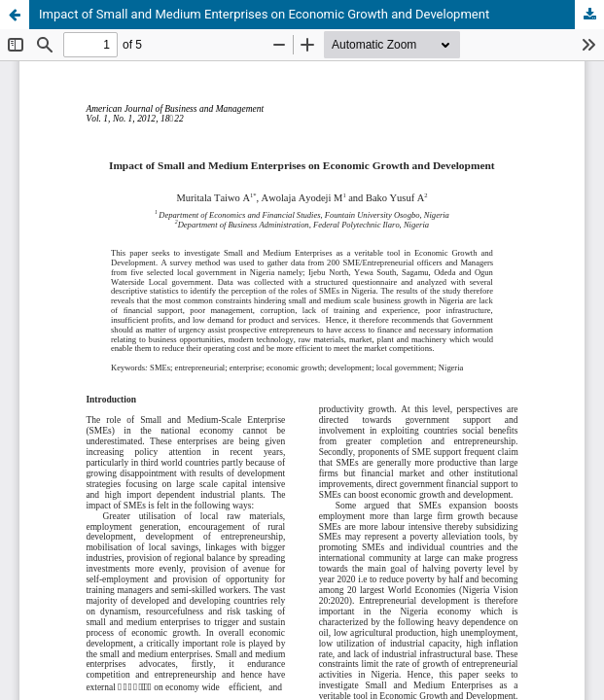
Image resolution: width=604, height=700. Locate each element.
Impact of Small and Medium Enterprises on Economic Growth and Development (264, 14)
